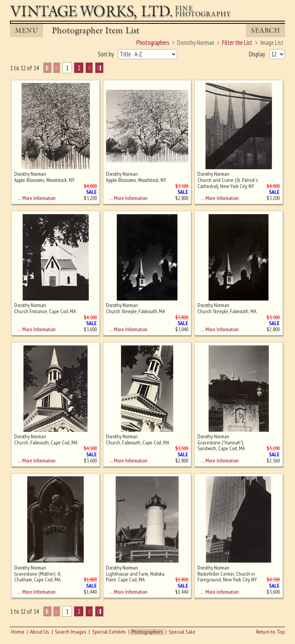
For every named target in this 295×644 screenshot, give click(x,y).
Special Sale (182, 632)
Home (18, 632)
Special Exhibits (109, 632)
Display (258, 54)
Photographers (147, 632)
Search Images (71, 632)
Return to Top (271, 632)
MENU (27, 31)
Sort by (106, 54)
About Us (40, 632)
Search (265, 31)
